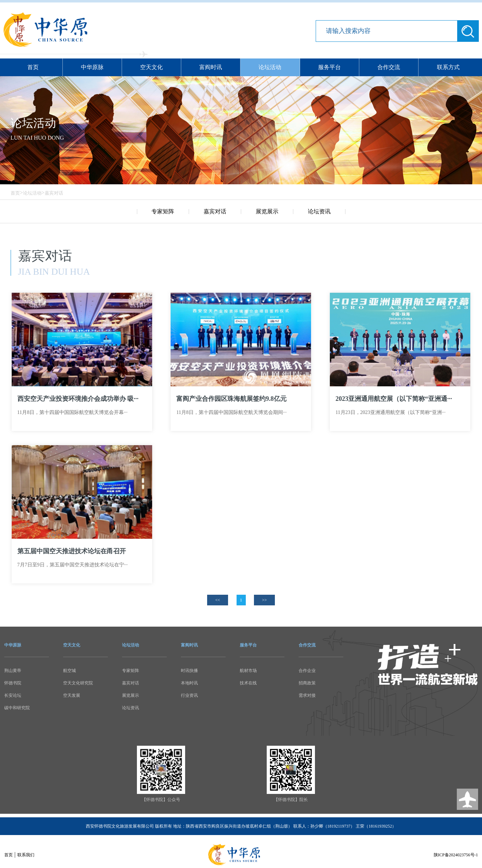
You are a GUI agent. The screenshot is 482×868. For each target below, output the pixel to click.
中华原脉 (92, 67)
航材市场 (248, 671)
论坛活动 (270, 67)
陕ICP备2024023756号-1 (456, 855)
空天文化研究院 (78, 683)
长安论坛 (13, 695)
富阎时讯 (211, 67)
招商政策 (307, 683)
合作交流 (389, 67)
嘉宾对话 (54, 193)
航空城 (70, 671)
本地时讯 (189, 683)
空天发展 (72, 695)
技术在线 (248, 683)
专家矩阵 (163, 211)
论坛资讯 (319, 211)
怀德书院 (13, 683)
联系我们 (26, 855)
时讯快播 (189, 671)
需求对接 (307, 695)
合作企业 (307, 671)
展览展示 (267, 211)
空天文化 (151, 67)
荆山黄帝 (13, 671)
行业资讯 (189, 695)
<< (218, 600)
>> (265, 600)
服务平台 (329, 67)
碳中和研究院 (17, 708)
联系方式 (448, 67)
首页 (33, 67)
